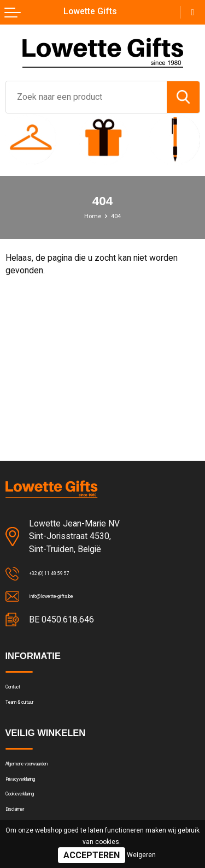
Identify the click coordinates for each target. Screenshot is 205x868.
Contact (20, 692)
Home (90, 215)
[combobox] (86, 97)
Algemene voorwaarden (48, 781)
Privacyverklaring (36, 803)
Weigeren (141, 855)
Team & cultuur (33, 714)
